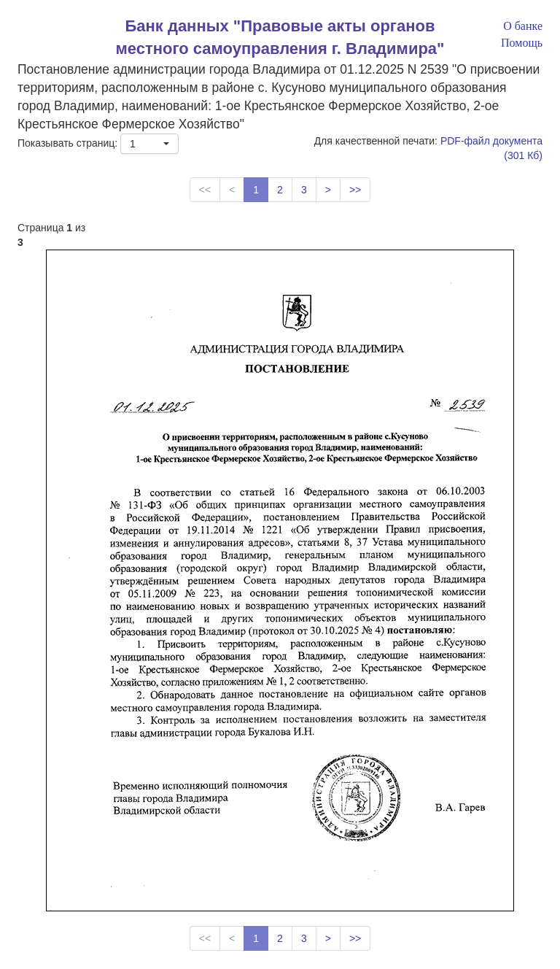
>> (355, 190)
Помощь (522, 43)
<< (205, 190)
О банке (523, 26)
